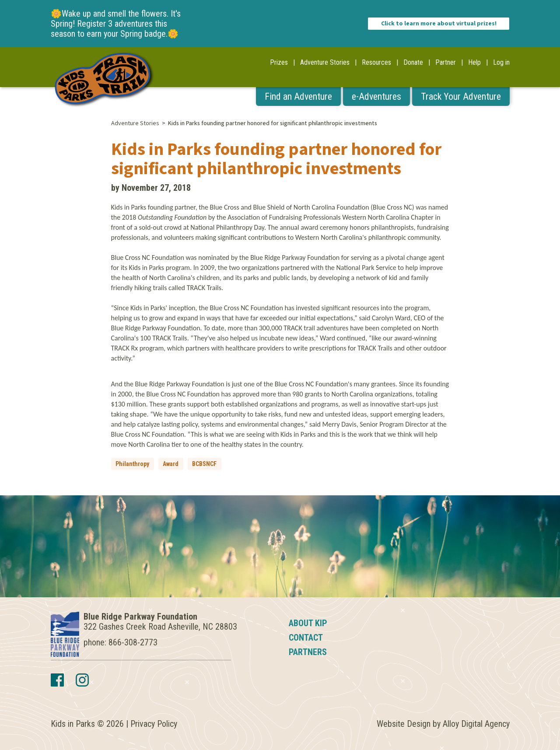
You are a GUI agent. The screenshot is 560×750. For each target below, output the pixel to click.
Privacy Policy (154, 724)
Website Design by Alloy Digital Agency (443, 724)
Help (474, 62)
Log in (501, 62)
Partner (446, 62)
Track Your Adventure (461, 96)
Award (171, 464)
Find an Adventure (298, 96)
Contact (306, 638)
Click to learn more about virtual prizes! (439, 24)
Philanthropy (132, 464)
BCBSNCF (204, 464)
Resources (376, 62)
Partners (308, 652)
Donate (413, 62)
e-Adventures (376, 96)
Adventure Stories (325, 62)
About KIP (308, 623)
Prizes (279, 62)
